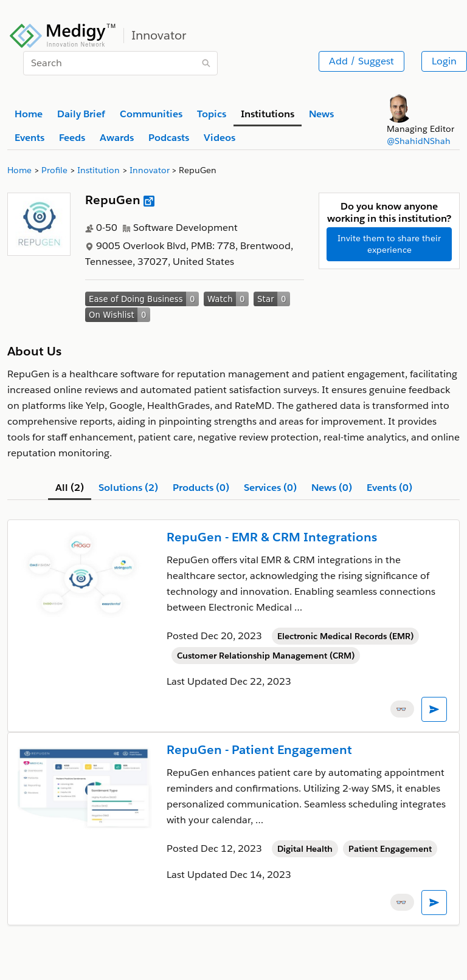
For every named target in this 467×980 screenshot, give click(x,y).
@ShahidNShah (419, 141)
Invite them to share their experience (389, 244)
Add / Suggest (361, 61)
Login (444, 61)
